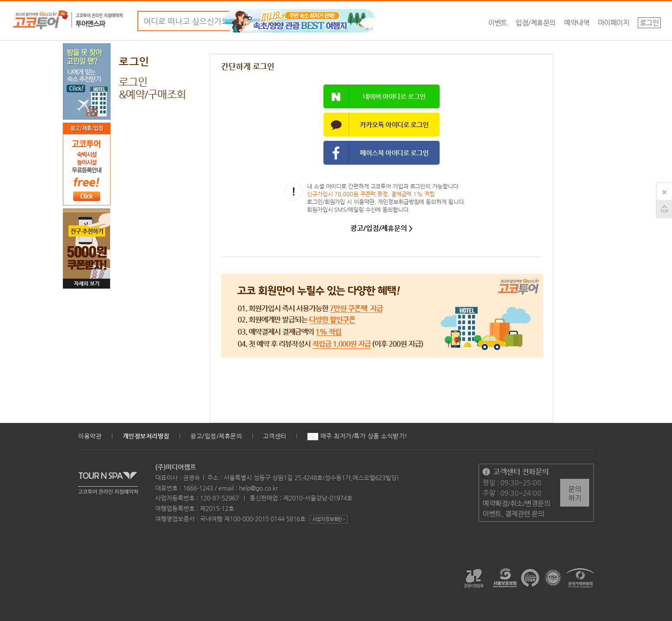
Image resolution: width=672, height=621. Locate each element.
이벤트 (498, 23)
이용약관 (90, 436)
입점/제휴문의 (536, 23)
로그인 (649, 23)
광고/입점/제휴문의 (216, 436)
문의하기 (575, 494)
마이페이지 (614, 23)
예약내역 (577, 23)
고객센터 (275, 436)
